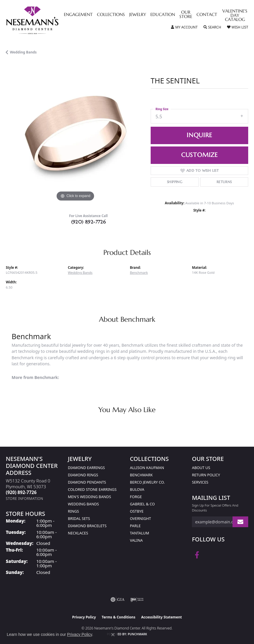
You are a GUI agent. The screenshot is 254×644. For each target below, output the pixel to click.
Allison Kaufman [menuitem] (147, 468)
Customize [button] (199, 155)
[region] (75, 133)
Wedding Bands (23, 52)
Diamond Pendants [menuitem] (87, 482)
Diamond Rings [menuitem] (83, 475)
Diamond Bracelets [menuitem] (87, 526)
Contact (207, 15)
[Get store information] (25, 499)
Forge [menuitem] (136, 497)
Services (200, 482)
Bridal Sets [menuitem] (79, 518)
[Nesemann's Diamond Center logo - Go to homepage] (46, 20)
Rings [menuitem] (73, 511)
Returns (224, 182)
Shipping (175, 182)
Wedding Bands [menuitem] (83, 504)
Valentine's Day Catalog (235, 16)
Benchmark (139, 272)
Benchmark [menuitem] (141, 475)
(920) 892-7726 (89, 222)
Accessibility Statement (161, 617)
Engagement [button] (78, 15)
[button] (184, 27)
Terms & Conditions (118, 617)
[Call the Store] (21, 492)
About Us (201, 468)
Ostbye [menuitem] (137, 511)
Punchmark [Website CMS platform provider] (137, 634)
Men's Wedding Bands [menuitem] (90, 497)
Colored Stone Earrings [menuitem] (92, 489)
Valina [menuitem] (136, 540)
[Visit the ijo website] (137, 600)
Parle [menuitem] (135, 526)
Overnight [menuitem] (141, 518)
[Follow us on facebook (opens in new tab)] (197, 555)
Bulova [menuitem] (137, 489)
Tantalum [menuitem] (140, 533)
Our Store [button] (186, 15)
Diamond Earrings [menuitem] (86, 468)
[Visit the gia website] (118, 600)
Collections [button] (111, 15)
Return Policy (206, 475)
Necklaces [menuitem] (78, 533)
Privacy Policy (84, 617)
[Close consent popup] (113, 635)
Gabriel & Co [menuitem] (143, 504)
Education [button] (163, 15)
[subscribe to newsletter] (240, 522)
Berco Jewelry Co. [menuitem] (147, 482)
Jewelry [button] (138, 15)
